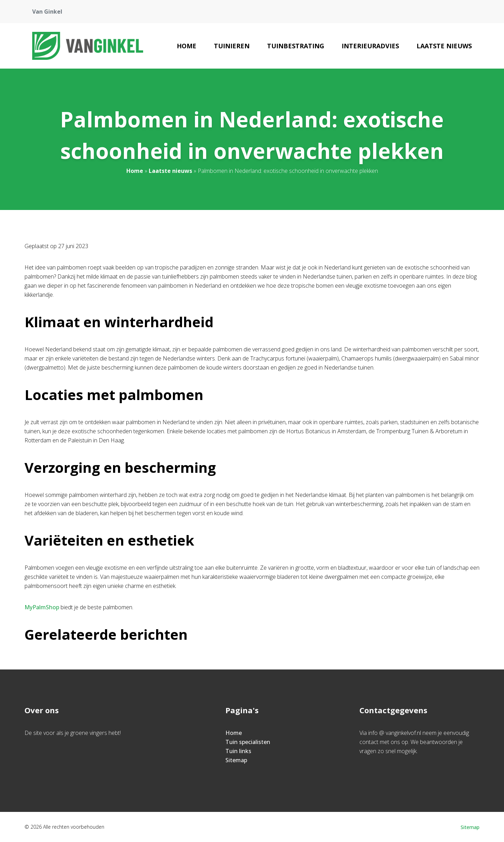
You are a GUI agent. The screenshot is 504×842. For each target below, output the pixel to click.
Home (187, 46)
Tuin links (238, 751)
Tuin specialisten (248, 742)
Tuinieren (232, 46)
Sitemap (236, 760)
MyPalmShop (42, 607)
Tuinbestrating (296, 46)
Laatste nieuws (444, 46)
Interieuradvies (370, 46)
